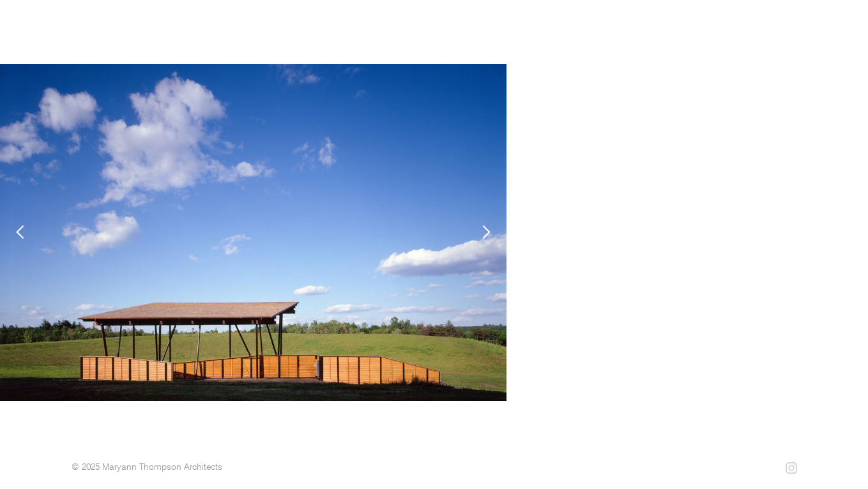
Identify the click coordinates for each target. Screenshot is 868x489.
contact (784, 44)
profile (636, 44)
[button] (26, 232)
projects (569, 44)
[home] (207, 32)
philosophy (709, 44)
